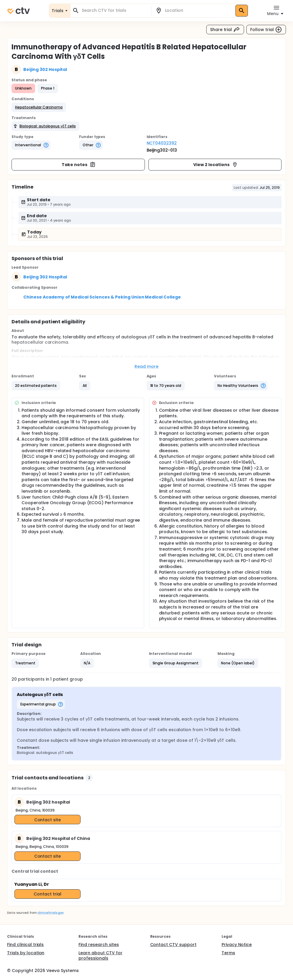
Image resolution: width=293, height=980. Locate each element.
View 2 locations (216, 165)
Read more (146, 366)
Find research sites (99, 945)
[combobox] (114, 10)
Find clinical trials (25, 945)
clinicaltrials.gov (50, 913)
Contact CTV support (173, 945)
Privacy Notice (237, 945)
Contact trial (48, 894)
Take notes (79, 165)
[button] (39, 107)
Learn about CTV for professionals (100, 955)
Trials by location (26, 953)
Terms (228, 953)
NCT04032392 (162, 143)
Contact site (48, 820)
